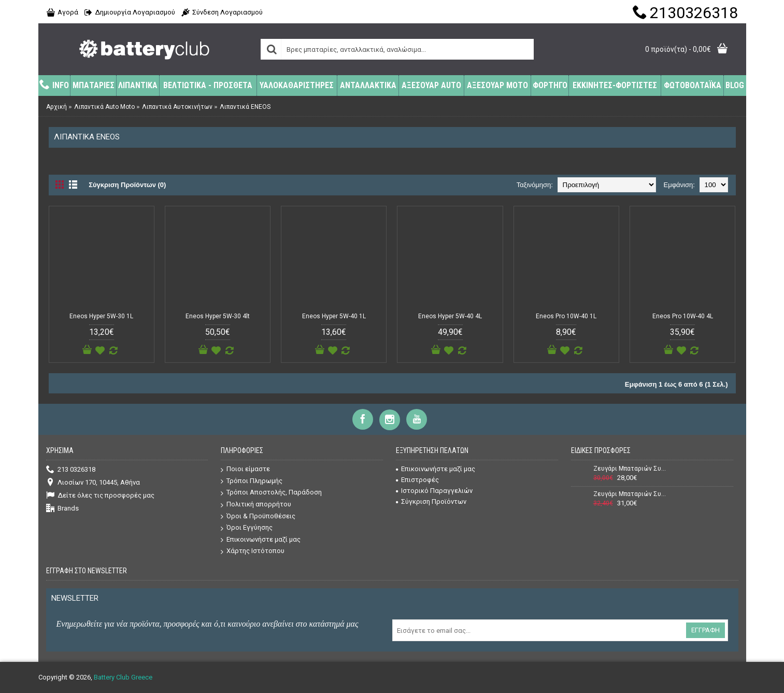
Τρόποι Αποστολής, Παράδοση (271, 493)
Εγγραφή (705, 630)
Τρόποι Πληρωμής (252, 481)
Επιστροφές (417, 480)
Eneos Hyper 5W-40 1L (334, 316)
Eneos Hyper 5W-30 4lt (218, 316)
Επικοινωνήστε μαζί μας (261, 540)
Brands (62, 509)
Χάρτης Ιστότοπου (253, 551)
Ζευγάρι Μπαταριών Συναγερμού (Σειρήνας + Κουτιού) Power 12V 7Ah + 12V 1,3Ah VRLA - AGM (630, 469)
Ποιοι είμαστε (245, 469)
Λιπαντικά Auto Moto (104, 107)
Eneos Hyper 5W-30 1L (101, 316)
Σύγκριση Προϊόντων (431, 501)
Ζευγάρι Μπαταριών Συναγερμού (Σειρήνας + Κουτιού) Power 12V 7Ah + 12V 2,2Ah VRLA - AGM (630, 494)
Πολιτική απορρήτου (256, 505)
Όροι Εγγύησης (247, 528)
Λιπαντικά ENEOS (245, 107)
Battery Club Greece (123, 677)
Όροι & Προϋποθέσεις (258, 517)
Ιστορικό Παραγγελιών (434, 491)
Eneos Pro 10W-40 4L (683, 316)
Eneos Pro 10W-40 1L (566, 316)
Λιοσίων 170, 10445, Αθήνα (93, 483)
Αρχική (56, 107)
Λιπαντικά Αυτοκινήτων (177, 107)
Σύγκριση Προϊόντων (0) (127, 185)
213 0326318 (71, 470)
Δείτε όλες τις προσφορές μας (100, 496)
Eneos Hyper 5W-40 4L (450, 316)
